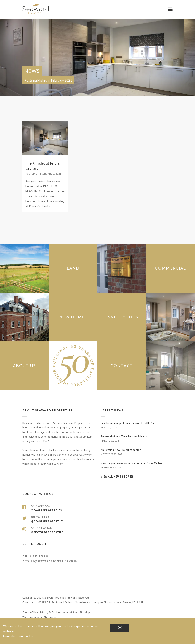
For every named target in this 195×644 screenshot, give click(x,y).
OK (120, 628)
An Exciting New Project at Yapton (137, 452)
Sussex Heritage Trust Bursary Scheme (137, 439)
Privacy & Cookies (51, 613)
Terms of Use (30, 613)
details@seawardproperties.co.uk (50, 561)
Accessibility (70, 613)
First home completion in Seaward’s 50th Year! (137, 425)
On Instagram (97, 530)
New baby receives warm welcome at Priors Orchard (137, 465)
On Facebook (97, 508)
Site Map (85, 613)
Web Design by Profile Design (39, 617)
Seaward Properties (36, 9)
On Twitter (97, 519)
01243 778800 (39, 556)
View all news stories (117, 477)
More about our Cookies (19, 636)
